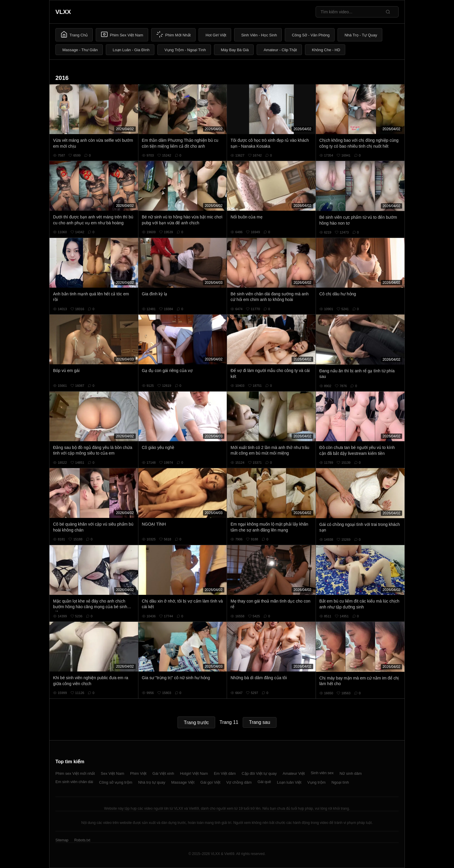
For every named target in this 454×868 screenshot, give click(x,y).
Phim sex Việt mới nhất (75, 773)
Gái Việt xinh (163, 773)
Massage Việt (183, 782)
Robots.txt (82, 840)
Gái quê (264, 782)
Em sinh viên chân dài (74, 782)
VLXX (63, 12)
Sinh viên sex (322, 773)
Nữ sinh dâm (351, 773)
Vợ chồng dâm (239, 782)
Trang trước (196, 723)
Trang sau (259, 722)
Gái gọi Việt (210, 782)
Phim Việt (138, 773)
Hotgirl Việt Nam (194, 773)
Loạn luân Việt (289, 782)
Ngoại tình (340, 782)
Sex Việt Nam (112, 773)
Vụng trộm (316, 782)
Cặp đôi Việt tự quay (259, 773)
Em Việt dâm (225, 773)
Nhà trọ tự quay (152, 782)
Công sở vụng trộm (116, 782)
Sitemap (62, 840)
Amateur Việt (294, 773)
